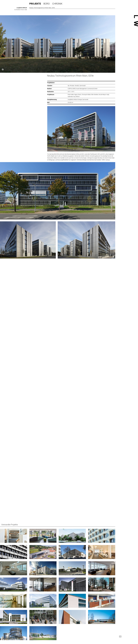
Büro (47, 4)
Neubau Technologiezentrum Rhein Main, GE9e (70, 76)
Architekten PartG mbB (21, 10)
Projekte (35, 4)
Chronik (57, 4)
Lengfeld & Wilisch (22, 8)
